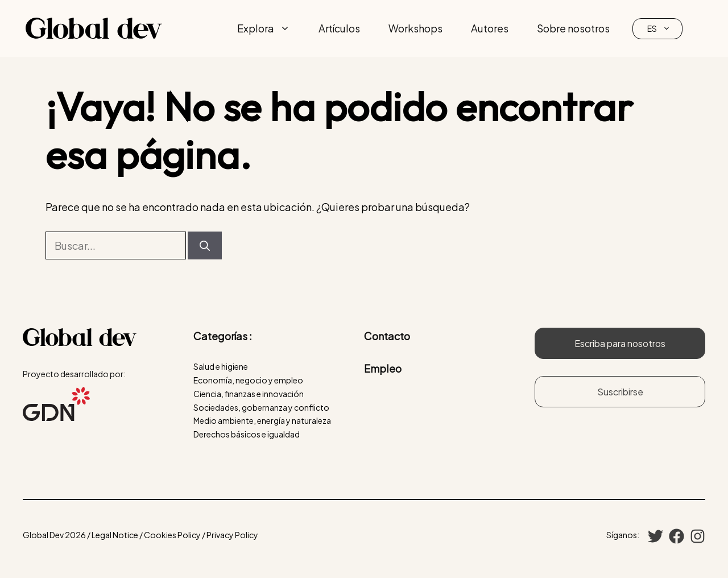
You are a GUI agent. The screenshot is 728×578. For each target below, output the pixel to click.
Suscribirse (620, 392)
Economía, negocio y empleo (248, 380)
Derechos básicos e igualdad (247, 434)
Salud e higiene (221, 366)
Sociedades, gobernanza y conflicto (261, 407)
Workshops (415, 28)
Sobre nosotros (573, 28)
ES (665, 29)
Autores (490, 28)
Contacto (387, 336)
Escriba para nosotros (620, 343)
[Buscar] (205, 245)
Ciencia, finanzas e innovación (249, 394)
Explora (271, 28)
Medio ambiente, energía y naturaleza (262, 420)
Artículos (339, 28)
